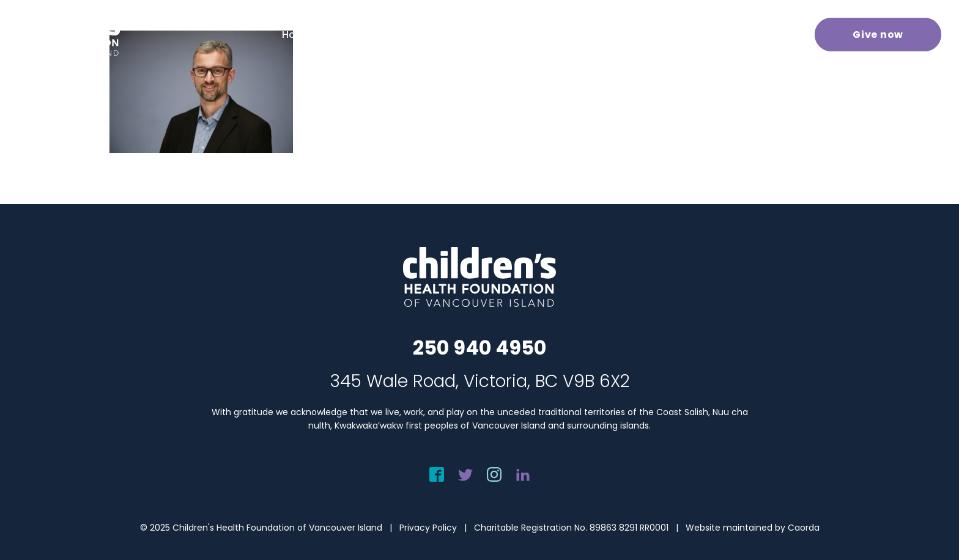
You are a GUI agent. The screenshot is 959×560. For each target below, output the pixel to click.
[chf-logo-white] (65, 34)
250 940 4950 (480, 348)
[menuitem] (313, 35)
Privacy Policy (428, 528)
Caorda (804, 528)
